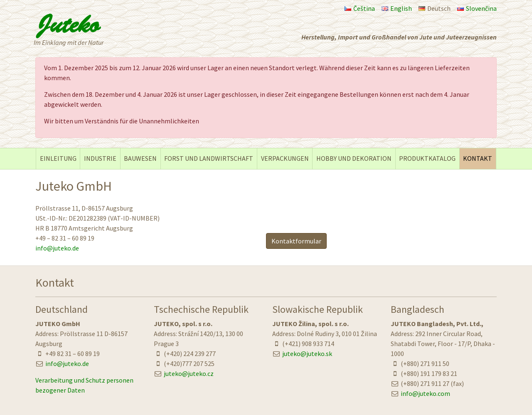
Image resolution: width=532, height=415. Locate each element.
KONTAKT (478, 158)
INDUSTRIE (100, 158)
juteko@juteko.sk (307, 354)
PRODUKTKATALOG (427, 158)
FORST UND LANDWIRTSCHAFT (209, 158)
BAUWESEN (140, 158)
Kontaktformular (296, 241)
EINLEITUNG (58, 158)
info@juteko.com (425, 393)
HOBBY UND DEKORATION (354, 158)
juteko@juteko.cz (189, 373)
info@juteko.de (57, 248)
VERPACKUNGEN (285, 158)
